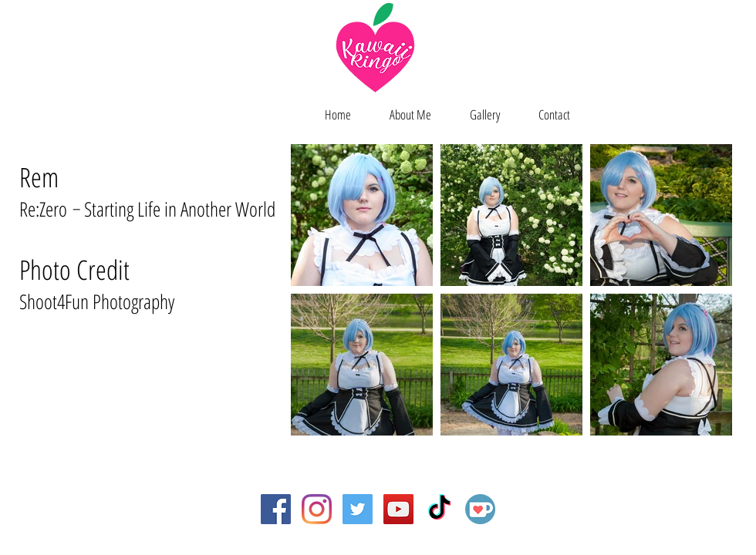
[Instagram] (317, 509)
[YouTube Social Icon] (398, 509)
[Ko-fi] (480, 509)
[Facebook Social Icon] (276, 509)
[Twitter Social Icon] (358, 509)
